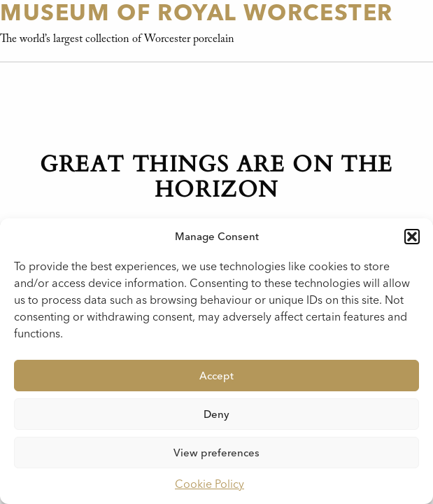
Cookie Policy (210, 484)
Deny (216, 414)
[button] (412, 237)
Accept (216, 376)
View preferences (216, 453)
